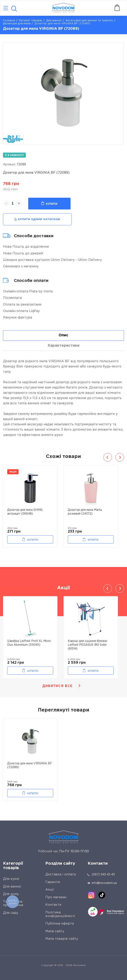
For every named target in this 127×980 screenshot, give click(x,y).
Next (120, 457)
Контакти (53, 905)
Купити (49, 204)
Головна (9, 21)
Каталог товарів (31, 21)
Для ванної (54, 21)
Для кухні (11, 879)
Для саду (11, 913)
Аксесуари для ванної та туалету (89, 21)
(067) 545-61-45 (103, 875)
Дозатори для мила (17, 24)
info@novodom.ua (102, 883)
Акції (50, 890)
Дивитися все (57, 686)
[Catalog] (6, 8)
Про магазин (56, 897)
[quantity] (13, 204)
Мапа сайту (55, 931)
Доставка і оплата (61, 874)
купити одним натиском (37, 219)
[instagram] (91, 895)
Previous (108, 457)
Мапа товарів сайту (62, 939)
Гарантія (53, 882)
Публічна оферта (60, 924)
